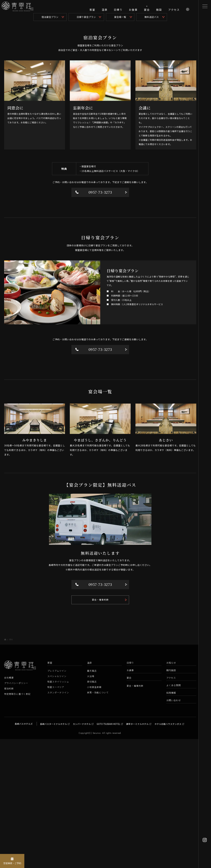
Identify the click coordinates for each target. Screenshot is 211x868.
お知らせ (171, 792)
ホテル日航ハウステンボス (168, 853)
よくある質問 (174, 814)
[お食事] (133, 11)
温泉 (89, 792)
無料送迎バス (152, 149)
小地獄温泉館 (94, 816)
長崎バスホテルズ (24, 853)
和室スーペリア (56, 816)
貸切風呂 (92, 811)
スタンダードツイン (58, 822)
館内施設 (171, 799)
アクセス (171, 807)
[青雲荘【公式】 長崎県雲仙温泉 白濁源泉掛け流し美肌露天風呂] (22, 11)
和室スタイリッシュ (58, 811)
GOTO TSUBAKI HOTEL (108, 853)
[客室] (92, 11)
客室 (50, 792)
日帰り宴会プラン (86, 149)
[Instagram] (205, 840)
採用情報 (171, 822)
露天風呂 (92, 800)
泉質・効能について (98, 822)
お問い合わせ (174, 829)
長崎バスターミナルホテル (53, 853)
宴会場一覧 (120, 149)
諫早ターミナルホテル (137, 853)
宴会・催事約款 (100, 728)
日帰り (130, 792)
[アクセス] (174, 11)
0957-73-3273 (94, 325)
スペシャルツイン (57, 805)
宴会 (129, 807)
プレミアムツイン (57, 800)
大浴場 (91, 805)
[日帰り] (118, 11)
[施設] (159, 11)
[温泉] (105, 11)
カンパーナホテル (82, 853)
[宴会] (147, 11)
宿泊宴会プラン (50, 149)
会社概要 (9, 806)
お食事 (130, 799)
